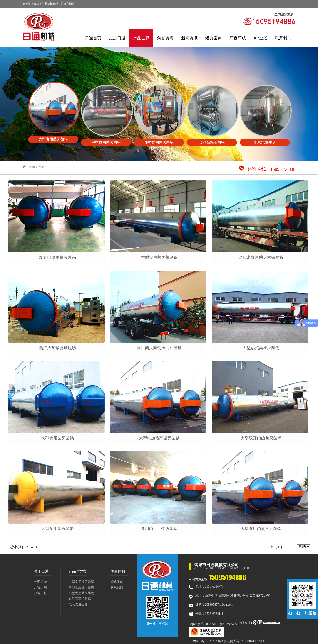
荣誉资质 (165, 38)
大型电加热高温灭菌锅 (159, 438)
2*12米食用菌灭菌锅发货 (261, 257)
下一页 (285, 547)
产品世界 (141, 38)
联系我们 (283, 38)
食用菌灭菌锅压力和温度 (159, 348)
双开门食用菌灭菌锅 (57, 257)
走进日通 (117, 38)
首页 (32, 167)
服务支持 (40, 593)
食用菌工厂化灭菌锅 (159, 529)
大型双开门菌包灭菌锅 (261, 438)
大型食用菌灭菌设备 (159, 257)
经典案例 (214, 38)
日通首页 (93, 38)
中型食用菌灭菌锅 (81, 587)
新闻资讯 (189, 38)
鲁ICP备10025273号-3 (208, 641)
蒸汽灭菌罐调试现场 (57, 348)
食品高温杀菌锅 (80, 599)
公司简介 (40, 582)
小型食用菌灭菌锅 (81, 593)
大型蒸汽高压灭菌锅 (261, 348)
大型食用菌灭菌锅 (57, 438)
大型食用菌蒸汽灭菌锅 (261, 529)
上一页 (275, 547)
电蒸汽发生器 (78, 604)
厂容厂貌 (238, 38)
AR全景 (260, 38)
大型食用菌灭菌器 (57, 529)
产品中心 (45, 167)
